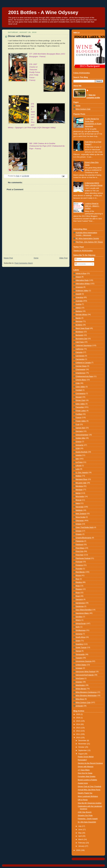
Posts (78, 259)
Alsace (78, 277)
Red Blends (80, 572)
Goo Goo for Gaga (85, 773)
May (80, 833)
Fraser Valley (81, 421)
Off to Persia (83, 800)
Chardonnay (80, 373)
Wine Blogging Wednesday (86, 696)
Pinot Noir (79, 555)
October (82, 747)
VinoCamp (80, 678)
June (80, 830)
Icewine (79, 455)
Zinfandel (79, 706)
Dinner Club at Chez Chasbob (90, 787)
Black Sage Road (82, 328)
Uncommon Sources (84, 661)
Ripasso (79, 589)
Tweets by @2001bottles (83, 251)
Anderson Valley (82, 291)
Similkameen (81, 630)
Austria (78, 304)
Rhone (78, 575)
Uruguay (79, 668)
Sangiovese (80, 603)
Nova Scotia (80, 517)
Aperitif (78, 294)
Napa (78, 503)
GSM (78, 448)
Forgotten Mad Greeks (87, 776)
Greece (79, 442)
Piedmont (79, 545)
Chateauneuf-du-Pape (84, 376)
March (81, 839)
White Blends (81, 689)
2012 (78, 731)
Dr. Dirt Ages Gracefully (87, 822)
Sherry (78, 620)
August (81, 754)
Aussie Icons (83, 783)
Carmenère (80, 359)
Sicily (78, 627)
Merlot (78, 493)
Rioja (78, 586)
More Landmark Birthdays (88, 796)
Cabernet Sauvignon (84, 345)
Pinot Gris (79, 551)
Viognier (79, 682)
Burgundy (79, 335)
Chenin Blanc (81, 380)
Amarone (79, 287)
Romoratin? (82, 760)
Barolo (78, 318)
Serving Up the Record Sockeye (90, 763)
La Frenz (79, 462)
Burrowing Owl (81, 339)
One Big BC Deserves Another (90, 803)
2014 (78, 724)
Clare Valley (80, 387)
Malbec (79, 476)
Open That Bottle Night (85, 527)
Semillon (79, 617)
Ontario (79, 524)
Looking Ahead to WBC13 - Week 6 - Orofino (92, 206)
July (80, 826)
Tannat (78, 651)
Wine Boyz (80, 699)
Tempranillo (80, 654)
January (82, 846)
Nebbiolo (79, 510)
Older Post (63, 258)
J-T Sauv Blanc (84, 770)
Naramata (79, 507)
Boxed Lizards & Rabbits (87, 780)
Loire (78, 469)
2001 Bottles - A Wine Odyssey (43, 12)
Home (36, 258)
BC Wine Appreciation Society (87, 238)
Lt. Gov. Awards (82, 473)
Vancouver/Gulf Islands (85, 675)
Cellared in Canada (83, 363)
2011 (78, 734)
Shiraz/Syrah (81, 624)
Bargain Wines (81, 315)
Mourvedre (80, 496)
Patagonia (80, 541)
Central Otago (81, 366)
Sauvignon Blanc (82, 613)
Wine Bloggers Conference (86, 692)
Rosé (78, 596)
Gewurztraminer (82, 435)
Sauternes (80, 606)
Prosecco (79, 565)
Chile (78, 383)
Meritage (79, 490)
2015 (78, 721)
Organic (79, 534)
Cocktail (79, 390)
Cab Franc (80, 342)
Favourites (80, 407)
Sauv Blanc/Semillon (84, 610)
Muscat (79, 500)
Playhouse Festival (83, 558)
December (83, 741)
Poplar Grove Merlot (86, 757)
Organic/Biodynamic (84, 538)
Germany (79, 431)
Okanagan (80, 521)
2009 (78, 850)
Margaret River (81, 479)
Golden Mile (80, 438)
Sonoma (79, 634)
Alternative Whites (83, 284)
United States (81, 665)
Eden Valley (80, 404)
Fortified (79, 414)
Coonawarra (80, 394)
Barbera (79, 311)
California (79, 349)
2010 (78, 738)
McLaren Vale (81, 483)
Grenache (79, 445)
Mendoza (79, 486)
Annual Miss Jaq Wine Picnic (89, 790)
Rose (78, 593)
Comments (80, 264)
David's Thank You (85, 793)
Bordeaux (79, 332)
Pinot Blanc (80, 548)
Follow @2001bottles (82, 73)
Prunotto (79, 569)
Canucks (79, 352)
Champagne (80, 369)
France (78, 417)
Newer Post (8, 258)
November (83, 744)
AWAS (78, 308)
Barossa (79, 321)
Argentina (79, 297)
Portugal (79, 562)
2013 (78, 728)
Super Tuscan (81, 647)
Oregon (79, 531)
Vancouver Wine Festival (85, 672)
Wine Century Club (83, 109)
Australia (79, 301)
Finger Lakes (81, 411)
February (82, 843)
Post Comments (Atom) (24, 263)
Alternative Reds (82, 280)
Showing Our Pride (85, 815)
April (80, 836)
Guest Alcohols (82, 452)
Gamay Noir (80, 428)
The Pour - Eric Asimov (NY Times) (89, 242)
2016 (78, 718)
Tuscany (79, 658)
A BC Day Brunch (85, 812)
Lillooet (78, 466)
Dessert (79, 397)
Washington (80, 685)
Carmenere (80, 356)
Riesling (79, 582)
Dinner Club (80, 400)
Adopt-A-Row (81, 273)
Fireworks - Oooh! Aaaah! (88, 819)
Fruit (77, 424)
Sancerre (79, 599)
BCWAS (79, 325)
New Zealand (81, 514)
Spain (78, 641)
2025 (78, 714)
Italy (77, 459)
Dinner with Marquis (86, 767)
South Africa (80, 637)
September (83, 750)
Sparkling (79, 644)
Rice (77, 579)
